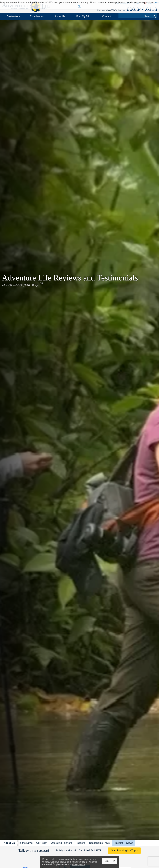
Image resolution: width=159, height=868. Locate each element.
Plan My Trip (83, 16)
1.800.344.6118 (140, 9)
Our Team (42, 843)
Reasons (81, 843)
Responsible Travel (100, 843)
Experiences (37, 16)
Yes (157, 3)
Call (90, 851)
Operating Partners (61, 843)
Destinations (14, 16)
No (79, 6)
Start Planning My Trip (123, 851)
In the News (26, 843)
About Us (60, 16)
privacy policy (78, 864)
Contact (106, 16)
